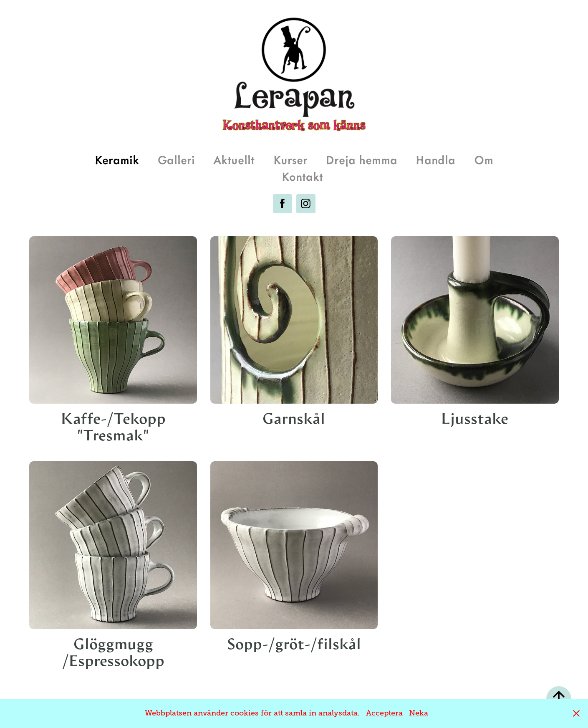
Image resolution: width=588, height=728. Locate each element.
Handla (435, 159)
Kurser (290, 159)
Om (484, 159)
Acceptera (384, 713)
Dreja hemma (362, 159)
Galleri (176, 159)
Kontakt (302, 176)
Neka (419, 713)
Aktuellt (234, 159)
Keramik (117, 159)
